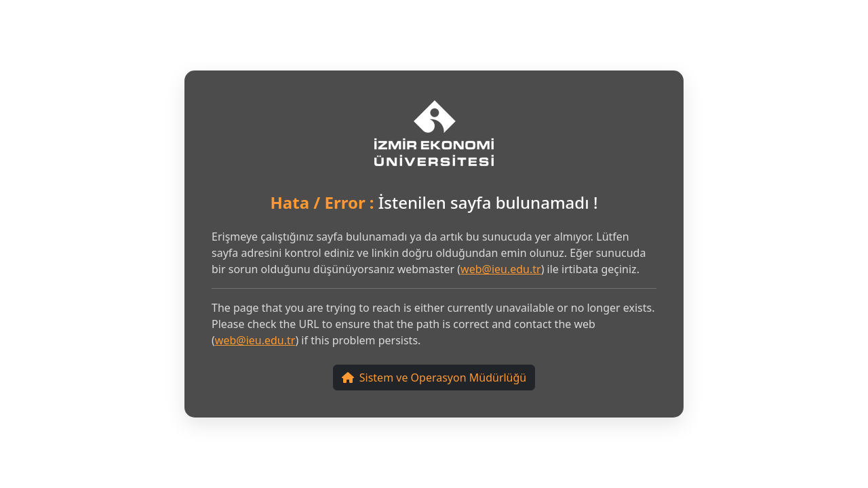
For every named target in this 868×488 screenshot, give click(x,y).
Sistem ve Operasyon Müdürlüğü (434, 378)
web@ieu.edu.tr (501, 269)
